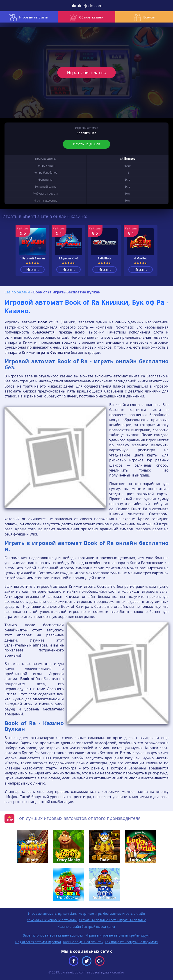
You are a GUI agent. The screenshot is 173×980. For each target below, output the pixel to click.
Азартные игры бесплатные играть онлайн (112, 913)
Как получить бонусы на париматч (132, 942)
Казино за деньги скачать (83, 942)
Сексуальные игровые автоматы (52, 920)
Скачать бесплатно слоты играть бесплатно (113, 920)
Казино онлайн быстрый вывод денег (86, 927)
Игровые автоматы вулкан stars (52, 913)
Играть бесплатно (86, 72)
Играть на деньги (86, 144)
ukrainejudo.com (86, 6)
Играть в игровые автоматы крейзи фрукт (118, 935)
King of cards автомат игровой (38, 942)
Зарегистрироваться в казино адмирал (53, 935)
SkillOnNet (128, 159)
